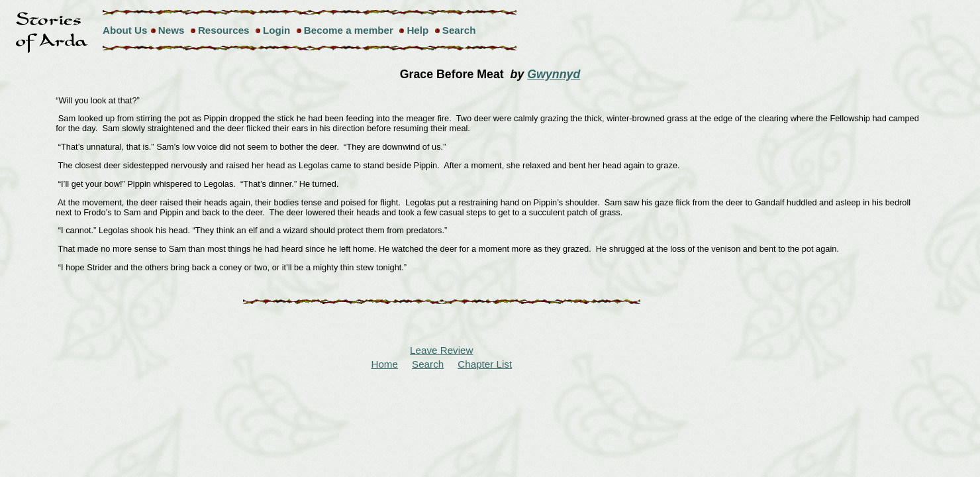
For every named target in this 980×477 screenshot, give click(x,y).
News (171, 30)
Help (417, 30)
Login (276, 30)
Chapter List (485, 364)
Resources (224, 30)
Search (459, 30)
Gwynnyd (554, 74)
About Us (125, 30)
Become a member (349, 30)
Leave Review (441, 350)
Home (384, 364)
